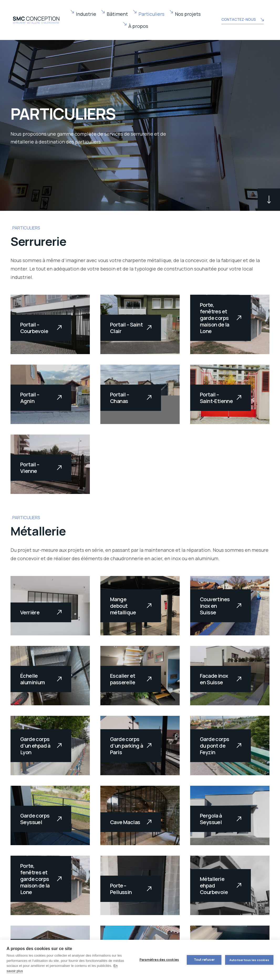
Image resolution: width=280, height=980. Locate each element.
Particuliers (151, 14)
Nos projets (188, 14)
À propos (138, 26)
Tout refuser (204, 960)
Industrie (86, 14)
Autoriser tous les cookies (249, 960)
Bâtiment (117, 14)
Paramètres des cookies (159, 960)
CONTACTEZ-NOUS (242, 20)
